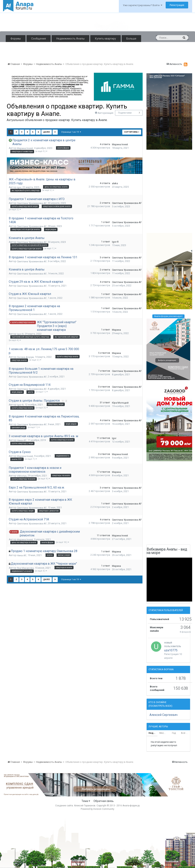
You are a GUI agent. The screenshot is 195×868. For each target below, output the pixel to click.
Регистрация (177, 5)
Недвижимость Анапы (70, 39)
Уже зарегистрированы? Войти (143, 5)
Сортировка (132, 132)
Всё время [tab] (186, 733)
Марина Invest (25, 148)
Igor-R (115, 242)
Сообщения (39, 39)
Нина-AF (22, 440)
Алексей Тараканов (85, 806)
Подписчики (125, 113)
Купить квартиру (105, 39)
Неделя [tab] (153, 733)
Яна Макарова (25, 568)
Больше (131, 39)
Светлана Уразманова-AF (32, 203)
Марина (116, 330)
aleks (115, 183)
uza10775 (171, 650)
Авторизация (105, 113)
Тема (86, 801)
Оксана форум (25, 357)
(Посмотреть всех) (160, 706)
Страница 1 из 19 (71, 132)
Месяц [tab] (163, 733)
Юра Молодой (120, 403)
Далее (47, 132)
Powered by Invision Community (97, 809)
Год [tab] (174, 733)
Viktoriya (22, 476)
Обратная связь (104, 801)
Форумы (16, 39)
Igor (19, 187)
